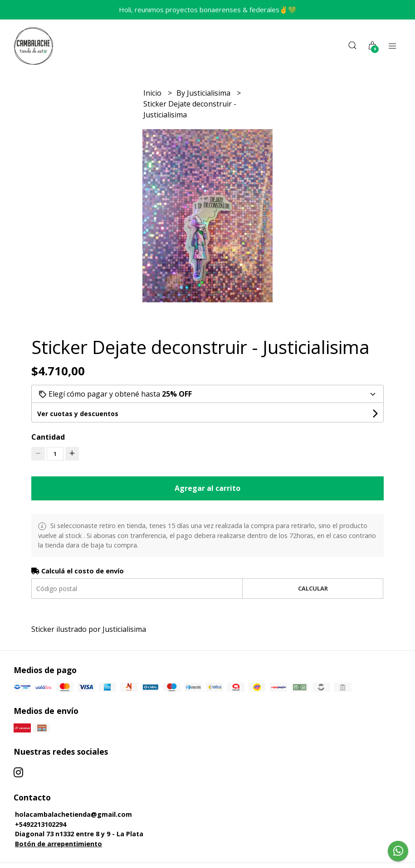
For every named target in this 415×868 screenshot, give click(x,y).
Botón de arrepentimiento (59, 844)
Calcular (313, 588)
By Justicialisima (204, 93)
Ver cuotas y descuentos (78, 414)
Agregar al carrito (207, 488)
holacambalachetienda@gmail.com (73, 814)
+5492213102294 (41, 824)
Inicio (153, 93)
